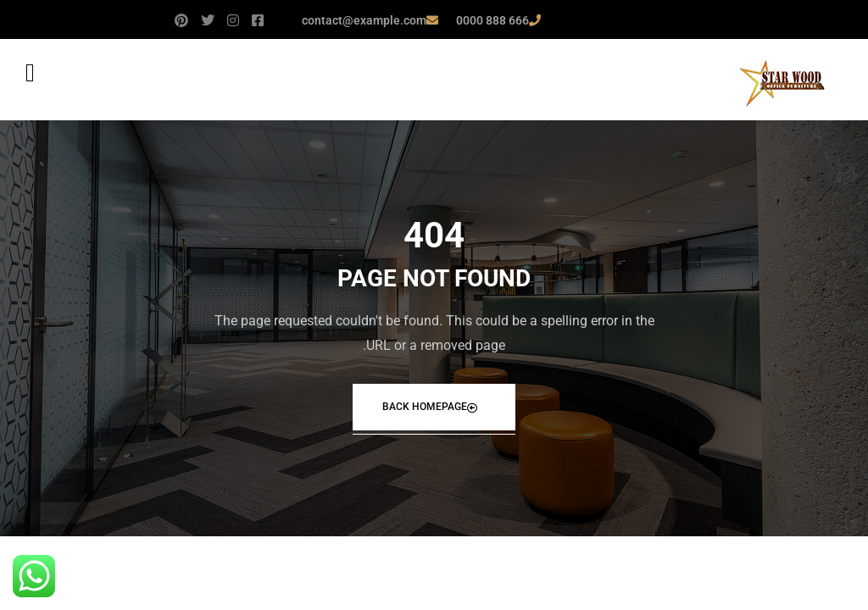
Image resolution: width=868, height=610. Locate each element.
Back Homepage (430, 407)
